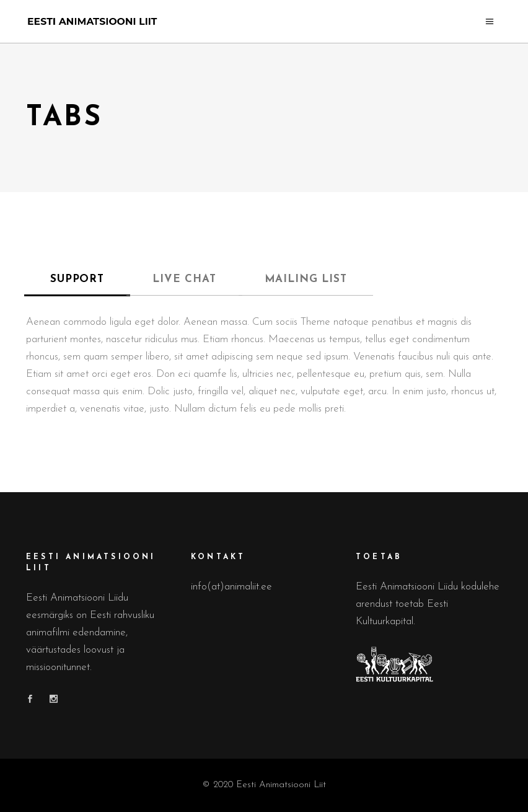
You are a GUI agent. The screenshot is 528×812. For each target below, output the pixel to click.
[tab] (77, 280)
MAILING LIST (306, 279)
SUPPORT (77, 279)
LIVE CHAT (184, 279)
